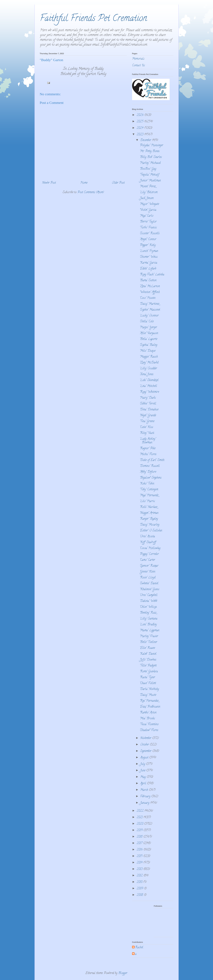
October (145, 745)
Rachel (139, 948)
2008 (140, 895)
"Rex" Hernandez (149, 701)
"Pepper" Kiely (148, 245)
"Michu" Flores (148, 454)
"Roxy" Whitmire (149, 392)
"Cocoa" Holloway (150, 548)
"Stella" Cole (147, 322)
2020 (140, 824)
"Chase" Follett (148, 683)
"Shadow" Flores (149, 730)
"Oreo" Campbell (149, 595)
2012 (140, 876)
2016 (140, 850)
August (145, 758)
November (146, 738)
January (145, 803)
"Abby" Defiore (148, 472)
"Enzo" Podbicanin (150, 707)
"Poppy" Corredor (149, 554)
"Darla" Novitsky (149, 689)
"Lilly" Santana (148, 619)
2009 (140, 889)
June (143, 771)
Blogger (123, 973)
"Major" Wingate (149, 204)
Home (84, 183)
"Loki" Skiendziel (149, 380)
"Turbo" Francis (148, 228)
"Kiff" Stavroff (148, 542)
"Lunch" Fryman (149, 251)
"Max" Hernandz (149, 495)
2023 (140, 135)
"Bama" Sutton (148, 281)
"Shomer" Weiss (149, 257)
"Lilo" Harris (147, 501)
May (143, 777)
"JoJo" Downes (148, 660)
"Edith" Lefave (148, 269)
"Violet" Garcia (148, 210)
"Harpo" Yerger (148, 327)
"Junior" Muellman (150, 181)
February (146, 797)
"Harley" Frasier (149, 636)
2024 (140, 128)
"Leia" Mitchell (148, 386)
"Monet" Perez (148, 187)
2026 (140, 115)
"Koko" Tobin (147, 484)
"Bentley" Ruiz (148, 613)
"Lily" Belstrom (149, 192)
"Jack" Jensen (147, 198)
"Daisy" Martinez (149, 304)
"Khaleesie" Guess (149, 589)
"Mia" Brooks (147, 719)
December (146, 140)
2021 (140, 817)
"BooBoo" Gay (148, 169)
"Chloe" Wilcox (148, 607)
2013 (140, 869)
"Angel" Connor (148, 239)
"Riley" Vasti (147, 433)
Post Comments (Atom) (91, 192)
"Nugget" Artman (149, 513)
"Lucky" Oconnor (149, 316)
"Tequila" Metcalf (149, 175)
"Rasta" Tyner (147, 677)
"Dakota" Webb (148, 601)
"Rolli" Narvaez (148, 507)
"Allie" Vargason (149, 333)
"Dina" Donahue (149, 410)
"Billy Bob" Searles (151, 157)
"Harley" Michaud (150, 163)
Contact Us (138, 66)
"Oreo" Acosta (147, 537)
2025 (140, 122)
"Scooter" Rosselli (150, 234)
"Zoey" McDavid (149, 363)
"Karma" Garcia (148, 263)
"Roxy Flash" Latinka (152, 275)
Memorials (138, 59)
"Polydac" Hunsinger (151, 145)
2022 (140, 811)
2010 (140, 882)
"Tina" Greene (147, 421)
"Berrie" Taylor (148, 222)
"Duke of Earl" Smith (152, 460)
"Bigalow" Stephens (151, 478)
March (145, 790)
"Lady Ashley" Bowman (148, 441)
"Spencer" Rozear (149, 566)
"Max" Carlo (146, 216)
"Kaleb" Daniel (148, 654)
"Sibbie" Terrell (148, 404)
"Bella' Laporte (148, 339)
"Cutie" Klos (146, 427)
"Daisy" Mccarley (150, 525)
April (144, 784)
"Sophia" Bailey (148, 345)
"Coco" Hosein (147, 298)
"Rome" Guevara (149, 672)
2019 (140, 830)
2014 (140, 863)
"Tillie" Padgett (148, 666)
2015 (140, 856)
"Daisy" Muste (148, 695)
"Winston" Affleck (150, 292)
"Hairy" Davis (148, 398)
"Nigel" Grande (148, 416)
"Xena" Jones (147, 374)
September (146, 751)
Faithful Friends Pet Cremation (93, 19)
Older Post (118, 183)
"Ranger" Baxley (149, 519)
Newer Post (49, 183)
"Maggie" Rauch (149, 357)
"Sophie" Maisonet (150, 310)
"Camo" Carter (147, 560)
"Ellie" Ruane (147, 648)
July (143, 764)
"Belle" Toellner (148, 642)
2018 (140, 837)
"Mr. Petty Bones (150, 151)
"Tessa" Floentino (149, 724)
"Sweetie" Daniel (149, 584)
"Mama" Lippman (149, 631)
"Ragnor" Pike (147, 449)
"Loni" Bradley (148, 625)
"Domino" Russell (150, 466)
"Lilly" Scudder (148, 369)
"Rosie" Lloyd (147, 578)
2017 (140, 843)
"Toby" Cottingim (149, 490)
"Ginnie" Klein (147, 572)
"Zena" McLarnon (150, 286)
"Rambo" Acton (148, 713)
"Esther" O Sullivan (151, 531)
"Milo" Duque (147, 351)
